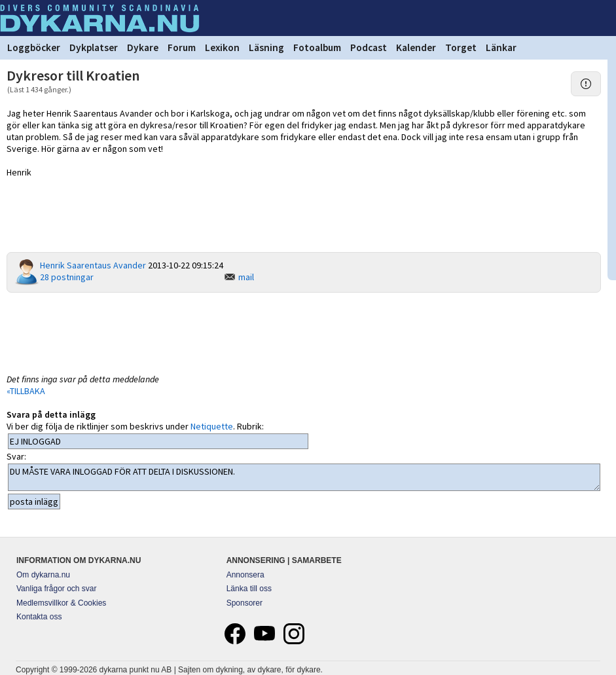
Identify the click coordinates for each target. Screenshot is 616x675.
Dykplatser (94, 47)
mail (246, 277)
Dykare (143, 47)
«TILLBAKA (26, 391)
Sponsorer (245, 603)
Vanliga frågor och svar (57, 589)
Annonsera (245, 575)
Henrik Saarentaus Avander (93, 265)
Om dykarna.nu (43, 575)
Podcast (369, 47)
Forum (182, 47)
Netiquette (212, 426)
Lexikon (222, 47)
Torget (461, 47)
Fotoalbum (317, 47)
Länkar (501, 47)
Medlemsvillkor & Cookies (61, 603)
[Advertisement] (304, 332)
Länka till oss (249, 589)
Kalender (416, 47)
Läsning (266, 47)
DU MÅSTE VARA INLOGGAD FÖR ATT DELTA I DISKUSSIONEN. (304, 477)
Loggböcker (34, 47)
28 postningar (67, 277)
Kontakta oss (39, 617)
